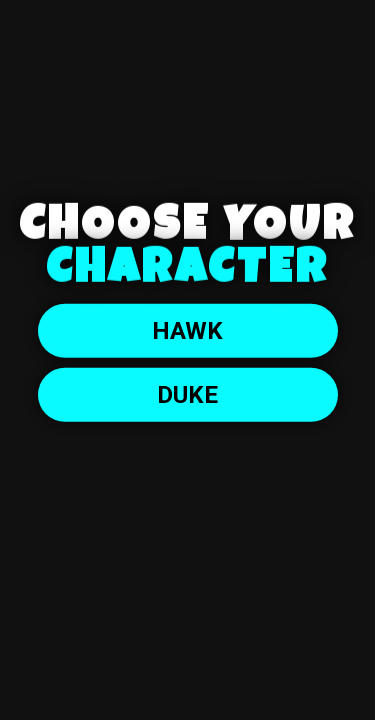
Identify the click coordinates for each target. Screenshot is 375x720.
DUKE (187, 395)
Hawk (187, 331)
